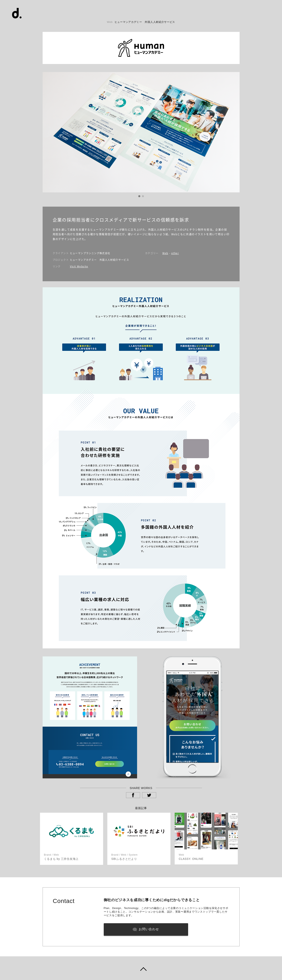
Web (165, 253)
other (175, 253)
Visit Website (79, 266)
